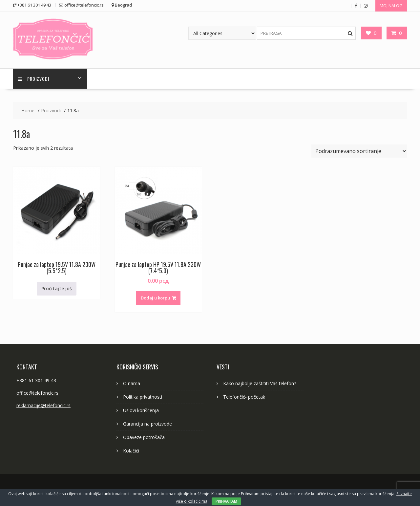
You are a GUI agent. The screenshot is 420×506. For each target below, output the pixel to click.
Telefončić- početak (244, 397)
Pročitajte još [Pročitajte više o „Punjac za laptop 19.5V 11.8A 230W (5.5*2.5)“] (57, 288)
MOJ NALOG (391, 6)
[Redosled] (359, 151)
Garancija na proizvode (147, 424)
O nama (132, 383)
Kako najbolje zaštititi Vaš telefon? (260, 383)
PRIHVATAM (226, 501)
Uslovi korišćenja (141, 410)
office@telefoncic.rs (37, 393)
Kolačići (131, 451)
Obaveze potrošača (144, 437)
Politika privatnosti (143, 397)
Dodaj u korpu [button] (155, 298)
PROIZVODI (34, 79)
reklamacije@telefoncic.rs (43, 405)
